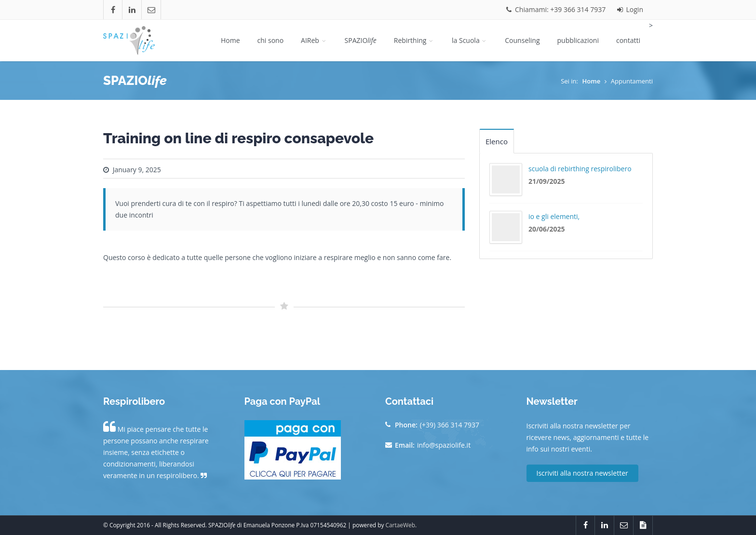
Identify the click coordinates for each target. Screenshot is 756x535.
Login (630, 9)
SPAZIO (361, 40)
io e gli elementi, (554, 216)
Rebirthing (414, 40)
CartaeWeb (400, 525)
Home (230, 40)
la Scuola (470, 40)
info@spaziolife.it (444, 445)
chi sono (271, 40)
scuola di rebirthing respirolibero (580, 169)
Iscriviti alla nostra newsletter (582, 473)
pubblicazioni (578, 40)
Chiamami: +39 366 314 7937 (556, 9)
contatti (628, 40)
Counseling (522, 40)
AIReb (314, 40)
